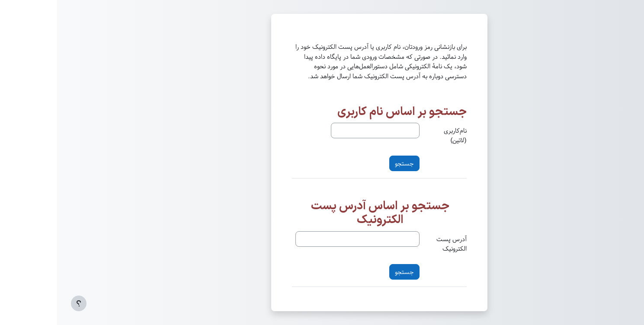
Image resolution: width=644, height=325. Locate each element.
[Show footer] (22, 303)
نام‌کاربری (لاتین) (398, 135)
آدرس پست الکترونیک (394, 244)
